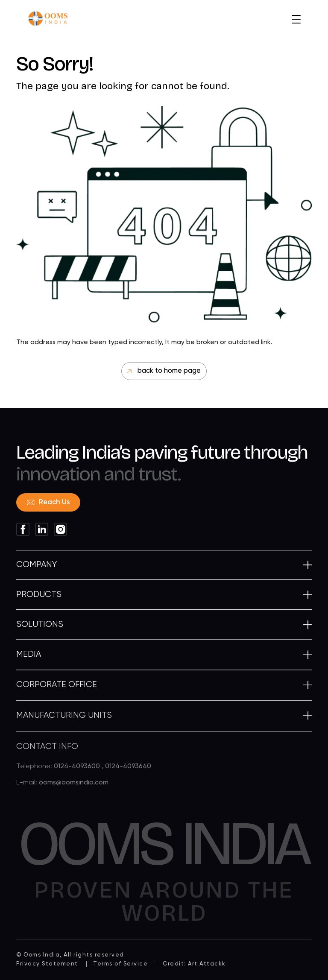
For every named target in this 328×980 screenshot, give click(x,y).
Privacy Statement (47, 964)
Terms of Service (120, 964)
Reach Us (48, 502)
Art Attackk (207, 964)
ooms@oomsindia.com (74, 789)
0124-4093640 (128, 773)
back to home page (164, 371)
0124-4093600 (78, 773)
